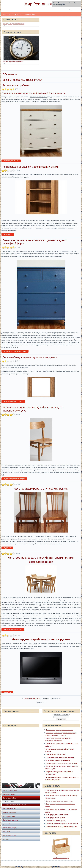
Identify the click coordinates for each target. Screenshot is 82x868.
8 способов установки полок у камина (58, 760)
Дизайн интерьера (9, 794)
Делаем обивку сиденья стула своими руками (30, 357)
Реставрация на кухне (10, 828)
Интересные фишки (10, 812)
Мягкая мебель (9, 802)
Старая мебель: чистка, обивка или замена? (60, 757)
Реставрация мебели (10, 798)
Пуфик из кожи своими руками (56, 821)
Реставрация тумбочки (16, 85)
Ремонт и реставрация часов (13, 62)
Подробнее (7, 548)
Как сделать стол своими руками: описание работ (62, 824)
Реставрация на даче (10, 835)
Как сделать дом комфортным (14, 24)
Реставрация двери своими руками (57, 815)
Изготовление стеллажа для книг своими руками (61, 827)
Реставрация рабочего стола (13, 630)
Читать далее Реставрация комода (15, 351)
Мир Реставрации (41, 4)
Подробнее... (8, 234)
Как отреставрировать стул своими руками (60, 801)
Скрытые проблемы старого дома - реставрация (61, 763)
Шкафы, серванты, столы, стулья (15, 805)
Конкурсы (6, 832)
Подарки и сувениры (10, 809)
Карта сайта (30, 14)
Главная (7, 14)
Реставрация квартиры (10, 820)
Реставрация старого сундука (55, 818)
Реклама (6, 839)
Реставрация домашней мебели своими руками (31, 167)
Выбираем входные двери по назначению (59, 730)
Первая (26, 699)
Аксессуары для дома (10, 790)
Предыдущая (35, 699)
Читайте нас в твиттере (61, 858)
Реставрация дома (9, 816)
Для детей (7, 824)
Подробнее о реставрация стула (14, 479)
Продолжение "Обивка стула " (13, 401)
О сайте (18, 14)
